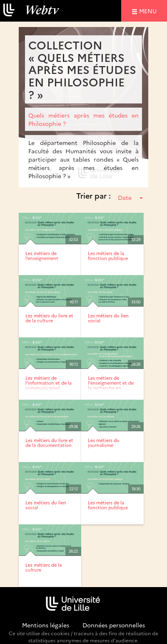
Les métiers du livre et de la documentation (49, 443)
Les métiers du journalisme (104, 443)
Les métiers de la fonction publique (108, 256)
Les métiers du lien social (108, 318)
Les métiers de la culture (44, 567)
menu (149, 11)
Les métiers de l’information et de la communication (49, 383)
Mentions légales (46, 625)
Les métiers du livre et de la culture (49, 318)
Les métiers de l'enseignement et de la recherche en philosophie (111, 385)
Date (130, 197)
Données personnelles (114, 625)
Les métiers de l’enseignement (42, 256)
